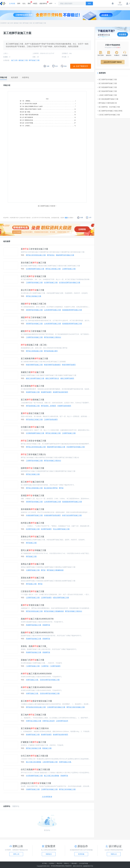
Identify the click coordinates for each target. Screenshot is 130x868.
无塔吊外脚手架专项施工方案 (50, 680)
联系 (66, 218)
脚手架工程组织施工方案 (34, 488)
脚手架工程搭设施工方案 (34, 351)
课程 (29, 3)
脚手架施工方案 (27, 23)
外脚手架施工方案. (32, 680)
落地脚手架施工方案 (33, 392)
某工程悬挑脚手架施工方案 (107, 87)
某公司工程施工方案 (32, 290)
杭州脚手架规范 (46, 529)
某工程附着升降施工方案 (34, 359)
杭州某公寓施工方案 (32, 523)
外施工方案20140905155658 (36, 674)
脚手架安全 (51, 255)
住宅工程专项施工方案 (33, 276)
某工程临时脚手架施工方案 (107, 91)
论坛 (24, 3)
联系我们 (52, 863)
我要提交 (49, 854)
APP (51, 3)
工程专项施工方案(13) (33, 454)
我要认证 (114, 854)
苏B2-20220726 (77, 866)
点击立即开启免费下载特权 (113, 62)
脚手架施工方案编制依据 (55, 570)
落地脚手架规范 (46, 392)
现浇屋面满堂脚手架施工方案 (72, 310)
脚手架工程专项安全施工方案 (36, 255)
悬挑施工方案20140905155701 (37, 633)
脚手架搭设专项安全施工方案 (36, 707)
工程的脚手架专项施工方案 (56, 707)
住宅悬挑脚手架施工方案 (34, 776)
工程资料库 (3, 23)
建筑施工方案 (18, 23)
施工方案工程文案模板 (34, 762)
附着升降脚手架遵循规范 (52, 365)
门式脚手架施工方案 (33, 666)
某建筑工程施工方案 (32, 372)
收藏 (80, 217)
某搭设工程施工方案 (32, 413)
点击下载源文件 (82, 66)
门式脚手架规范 (55, 666)
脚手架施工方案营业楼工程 (107, 103)
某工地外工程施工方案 (33, 715)
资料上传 (16, 854)
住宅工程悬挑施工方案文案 (35, 770)
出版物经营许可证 (88, 866)
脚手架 (61, 488)
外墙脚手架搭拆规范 (64, 406)
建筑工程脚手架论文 (52, 378)
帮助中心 (67, 863)
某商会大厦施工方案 (32, 564)
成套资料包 (43, 3)
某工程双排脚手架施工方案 (107, 83)
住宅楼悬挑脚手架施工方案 (35, 269)
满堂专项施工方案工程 (33, 304)
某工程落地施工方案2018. (35, 728)
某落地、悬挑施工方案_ (34, 646)
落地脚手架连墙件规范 (60, 392)
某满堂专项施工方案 (32, 496)
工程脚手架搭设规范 (51, 419)
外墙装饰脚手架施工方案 (34, 515)
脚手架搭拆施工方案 (33, 406)
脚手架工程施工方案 (33, 474)
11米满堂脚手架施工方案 (52, 310)
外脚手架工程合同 (49, 721)
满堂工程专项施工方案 (33, 317)
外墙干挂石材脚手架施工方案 (72, 515)
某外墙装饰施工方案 (32, 509)
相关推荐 (7, 241)
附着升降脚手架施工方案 (34, 365)
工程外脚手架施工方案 (50, 762)
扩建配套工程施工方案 (33, 742)
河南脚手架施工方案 (33, 789)
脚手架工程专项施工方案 (67, 789)
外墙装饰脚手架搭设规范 (52, 515)
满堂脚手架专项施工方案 (34, 310)
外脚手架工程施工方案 (34, 721)
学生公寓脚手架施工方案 (61, 529)
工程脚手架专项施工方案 (34, 282)
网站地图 (74, 863)
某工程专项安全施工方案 (34, 249)
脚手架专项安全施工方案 (34, 611)
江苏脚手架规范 (46, 598)
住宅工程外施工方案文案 (34, 756)
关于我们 (45, 863)
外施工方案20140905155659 (36, 687)
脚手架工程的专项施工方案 (76, 707)
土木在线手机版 (83, 863)
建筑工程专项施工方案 (33, 331)
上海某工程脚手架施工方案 (107, 95)
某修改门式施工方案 (32, 660)
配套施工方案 (47, 748)
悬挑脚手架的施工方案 (34, 625)
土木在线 (12, 3)
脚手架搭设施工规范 (51, 351)
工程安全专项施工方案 (33, 441)
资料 (19, 3)
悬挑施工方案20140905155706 (37, 619)
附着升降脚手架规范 (69, 365)
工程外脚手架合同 (62, 721)
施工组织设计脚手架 (51, 488)
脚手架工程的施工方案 (53, 269)
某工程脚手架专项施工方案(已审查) (110, 111)
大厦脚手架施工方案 (33, 570)
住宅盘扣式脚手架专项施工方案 (70, 282)
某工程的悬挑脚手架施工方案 (108, 99)
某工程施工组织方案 (32, 482)
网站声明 (59, 863)
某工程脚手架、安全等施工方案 (109, 107)
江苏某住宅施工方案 (32, 591)
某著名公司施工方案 (32, 537)
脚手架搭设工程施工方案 (34, 419)
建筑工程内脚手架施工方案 (35, 378)
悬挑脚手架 (46, 625)
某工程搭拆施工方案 (32, 400)
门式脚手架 (45, 666)
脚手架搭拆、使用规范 (49, 406)
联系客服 (81, 854)
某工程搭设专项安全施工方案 (36, 701)
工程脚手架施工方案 (69, 269)
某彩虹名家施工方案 (32, 578)
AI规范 (35, 3)
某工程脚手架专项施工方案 (107, 79)
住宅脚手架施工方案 (51, 282)
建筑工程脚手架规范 (67, 378)
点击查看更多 (47, 797)
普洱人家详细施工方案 (33, 550)
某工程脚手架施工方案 (39, 23)
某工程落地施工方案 (32, 386)
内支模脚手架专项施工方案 (76, 447)
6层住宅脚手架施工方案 (61, 598)
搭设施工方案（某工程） (34, 345)
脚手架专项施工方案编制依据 (54, 611)
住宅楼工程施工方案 (32, 427)
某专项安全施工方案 (32, 605)
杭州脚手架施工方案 (33, 529)
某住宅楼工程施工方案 (33, 263)
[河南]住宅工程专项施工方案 (36, 783)
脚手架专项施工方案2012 (52, 337)
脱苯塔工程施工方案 (32, 468)
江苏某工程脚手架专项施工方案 (109, 115)
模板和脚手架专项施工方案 (65, 255)
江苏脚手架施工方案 (33, 598)
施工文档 (10, 23)
